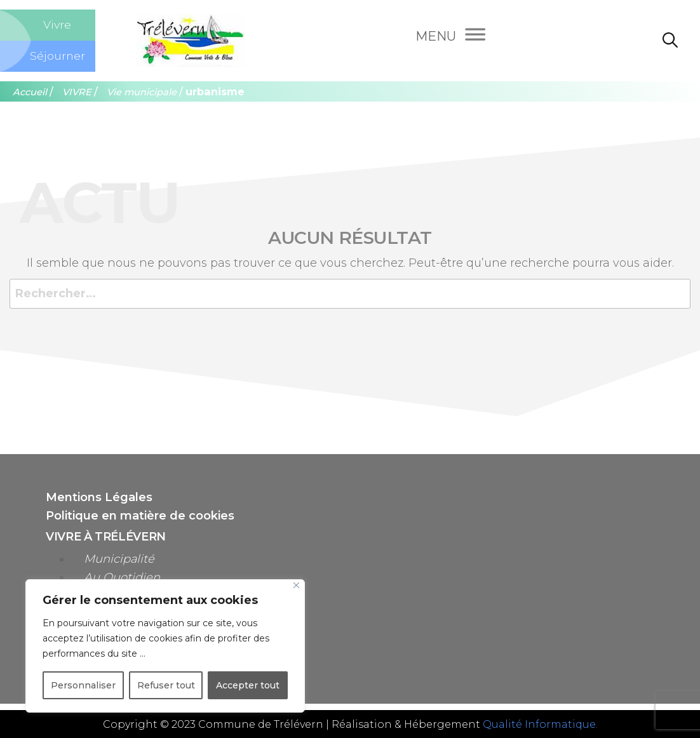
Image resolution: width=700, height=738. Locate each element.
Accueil (30, 92)
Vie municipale (142, 92)
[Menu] (450, 37)
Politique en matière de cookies (140, 516)
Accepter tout (248, 685)
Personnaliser (83, 685)
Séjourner (57, 56)
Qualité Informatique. (540, 724)
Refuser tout (166, 685)
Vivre (57, 25)
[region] (165, 646)
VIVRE (77, 92)
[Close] (296, 585)
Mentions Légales (99, 497)
